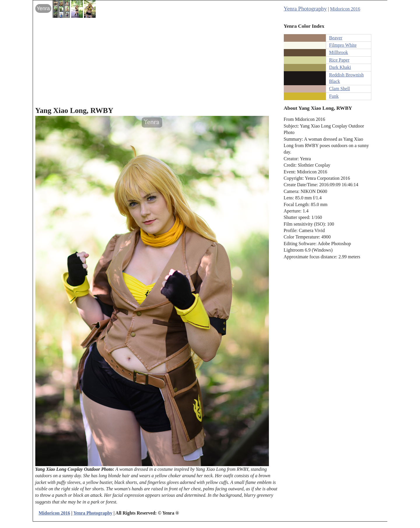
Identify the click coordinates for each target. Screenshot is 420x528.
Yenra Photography (305, 9)
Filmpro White (343, 45)
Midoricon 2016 (345, 9)
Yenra (43, 8)
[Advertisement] (158, 62)
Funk (334, 96)
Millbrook (338, 52)
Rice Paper (339, 60)
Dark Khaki (340, 67)
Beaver (336, 38)
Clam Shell (339, 89)
